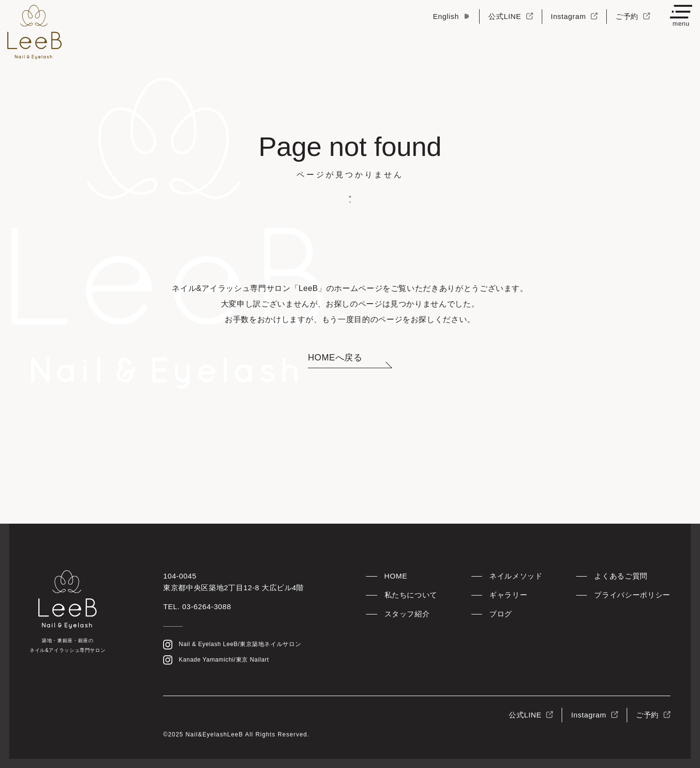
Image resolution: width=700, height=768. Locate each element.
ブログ (501, 614)
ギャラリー (508, 595)
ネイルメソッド (516, 576)
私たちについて (411, 595)
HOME (396, 576)
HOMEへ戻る (335, 358)
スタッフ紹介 (407, 614)
